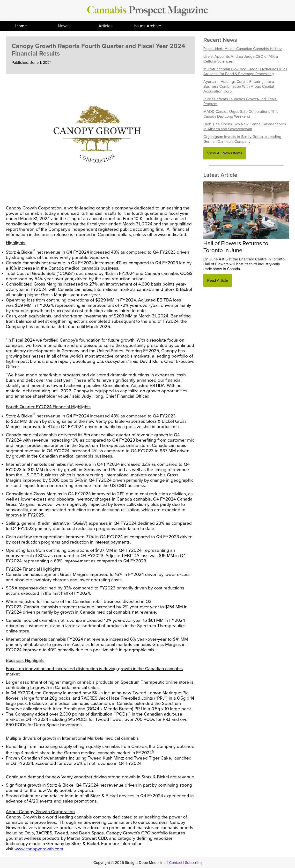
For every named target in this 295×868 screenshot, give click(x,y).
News (63, 26)
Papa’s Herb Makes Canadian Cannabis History (243, 49)
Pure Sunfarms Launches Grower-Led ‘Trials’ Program (240, 101)
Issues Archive (147, 26)
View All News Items (225, 153)
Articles (105, 26)
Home (21, 26)
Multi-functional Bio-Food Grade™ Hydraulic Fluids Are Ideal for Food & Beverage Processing (245, 72)
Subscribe (193, 863)
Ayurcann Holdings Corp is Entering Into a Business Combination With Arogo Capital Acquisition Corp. (239, 86)
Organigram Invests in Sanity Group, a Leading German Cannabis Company (242, 139)
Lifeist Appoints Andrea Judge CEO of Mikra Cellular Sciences (241, 59)
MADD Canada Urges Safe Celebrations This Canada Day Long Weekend (241, 114)
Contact (176, 863)
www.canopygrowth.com (39, 849)
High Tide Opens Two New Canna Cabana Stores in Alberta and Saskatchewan (245, 127)
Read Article (218, 280)
